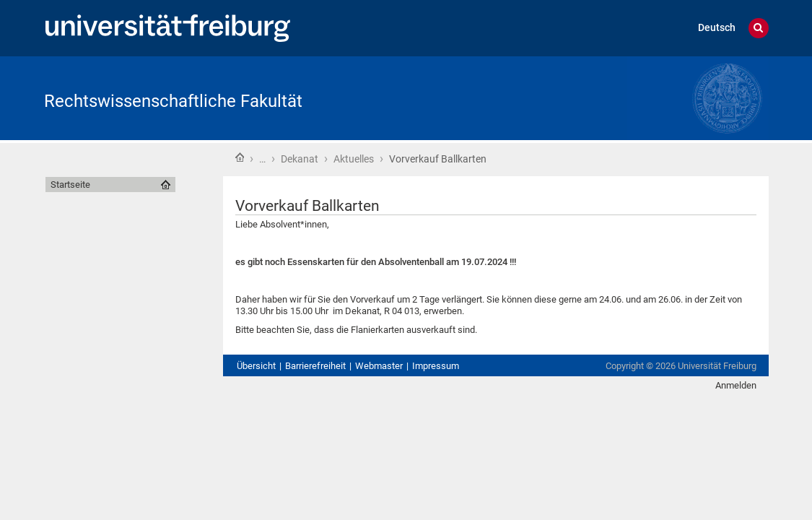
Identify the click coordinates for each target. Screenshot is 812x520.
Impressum (436, 366)
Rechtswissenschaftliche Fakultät (173, 101)
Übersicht (256, 366)
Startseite (240, 157)
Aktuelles (354, 159)
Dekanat (300, 159)
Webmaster (379, 366)
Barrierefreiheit (315, 366)
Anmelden (736, 385)
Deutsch (717, 28)
